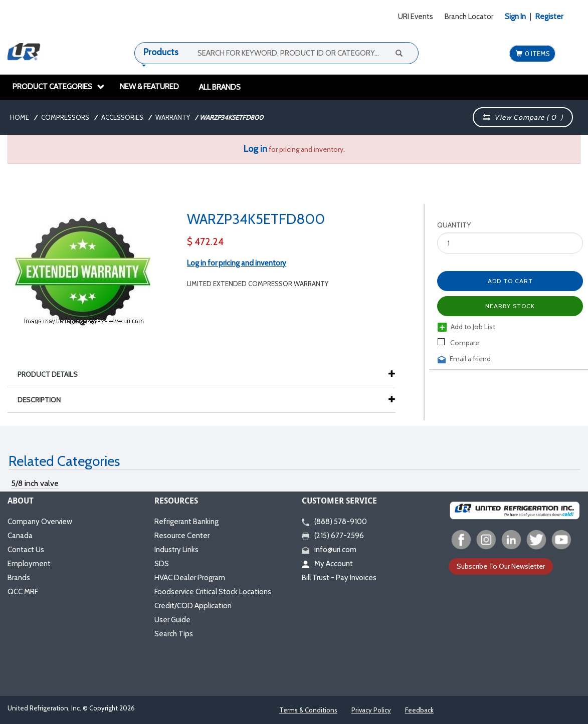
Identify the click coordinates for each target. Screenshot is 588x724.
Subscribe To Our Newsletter (501, 566)
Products (161, 52)
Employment (29, 564)
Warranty (173, 117)
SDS (162, 564)
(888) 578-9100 (334, 522)
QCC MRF (23, 592)
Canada (20, 536)
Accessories (122, 117)
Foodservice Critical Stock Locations (213, 592)
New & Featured (149, 87)
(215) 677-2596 (333, 536)
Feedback (419, 710)
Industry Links (176, 550)
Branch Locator (469, 17)
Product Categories (59, 87)
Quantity (454, 225)
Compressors (65, 117)
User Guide (172, 620)
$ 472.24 (205, 242)
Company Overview (40, 522)
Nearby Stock (510, 306)
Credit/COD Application (193, 606)
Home (20, 117)
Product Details (53, 374)
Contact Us (26, 550)
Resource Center (182, 536)
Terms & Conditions (308, 710)
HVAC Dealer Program (190, 578)
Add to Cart (510, 281)
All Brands (220, 87)
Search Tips (174, 634)
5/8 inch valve (35, 483)
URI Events (416, 17)
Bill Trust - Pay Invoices (339, 578)
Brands (19, 578)
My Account (327, 564)
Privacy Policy (371, 710)
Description (44, 400)
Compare (458, 343)
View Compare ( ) (523, 117)
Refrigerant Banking (186, 522)
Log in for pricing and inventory (237, 263)
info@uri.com (329, 550)
